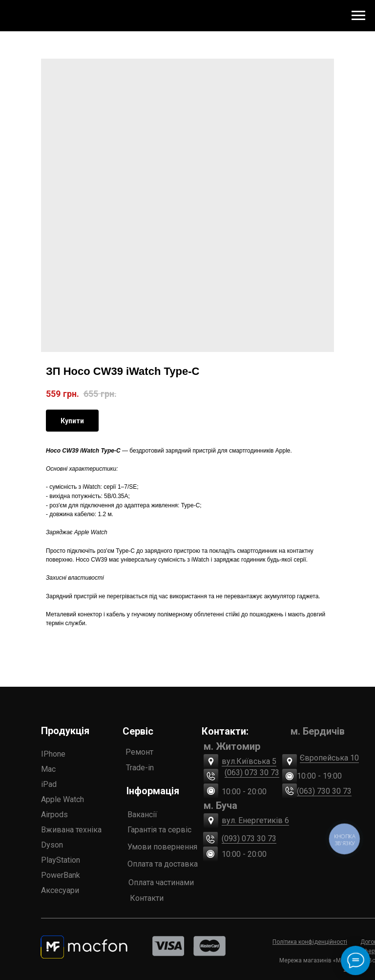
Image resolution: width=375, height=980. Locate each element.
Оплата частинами (161, 882)
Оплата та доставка (163, 864)
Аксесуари (60, 890)
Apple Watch (62, 799)
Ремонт (139, 752)
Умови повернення (162, 847)
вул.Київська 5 (249, 761)
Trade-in (140, 768)
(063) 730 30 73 (324, 791)
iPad (49, 784)
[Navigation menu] (358, 16)
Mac (48, 769)
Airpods (54, 815)
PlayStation (61, 860)
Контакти (147, 898)
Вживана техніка (71, 830)
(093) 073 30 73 (249, 838)
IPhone (53, 754)
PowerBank (61, 875)
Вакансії (142, 815)
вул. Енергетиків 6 (255, 820)
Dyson (52, 845)
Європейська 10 (329, 758)
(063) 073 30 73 (252, 773)
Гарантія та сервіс (159, 830)
